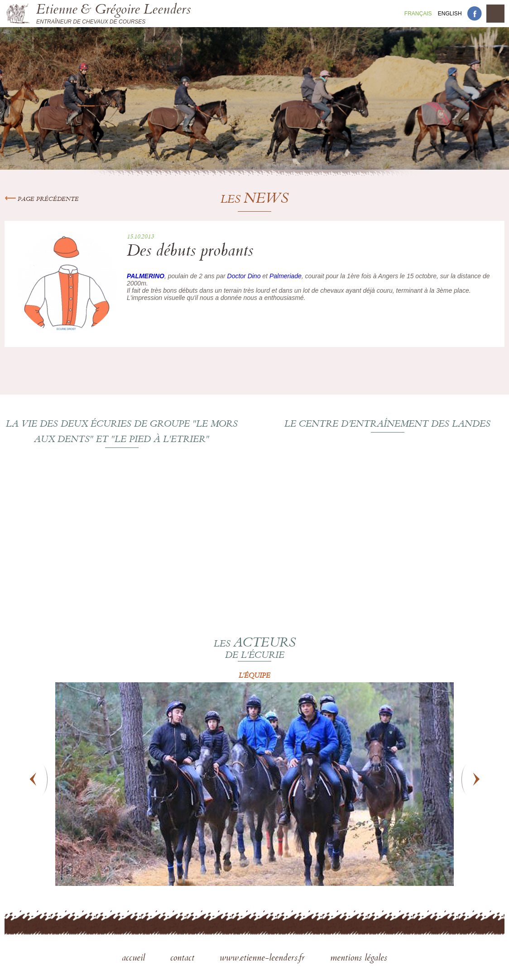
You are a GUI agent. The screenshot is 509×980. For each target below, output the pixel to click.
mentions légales (359, 959)
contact (184, 959)
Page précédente (42, 200)
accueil (135, 959)
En (450, 14)
